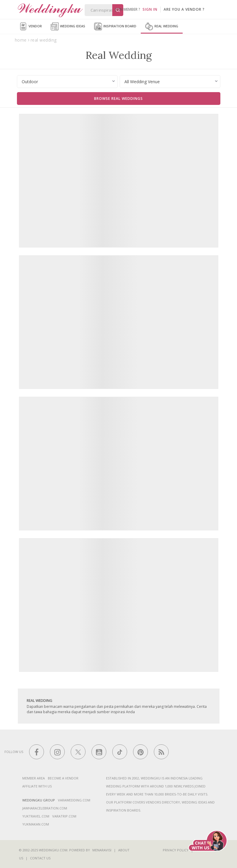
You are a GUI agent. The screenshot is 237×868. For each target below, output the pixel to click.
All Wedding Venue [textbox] (142, 82)
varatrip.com (64, 816)
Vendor (31, 26)
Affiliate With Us (37, 786)
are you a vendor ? (184, 9)
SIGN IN (150, 9)
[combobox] (67, 82)
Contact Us (40, 858)
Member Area (34, 778)
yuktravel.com (36, 816)
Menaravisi (102, 850)
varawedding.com (74, 800)
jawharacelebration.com (45, 808)
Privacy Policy (176, 850)
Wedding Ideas (68, 26)
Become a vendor (63, 778)
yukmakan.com (36, 824)
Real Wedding (162, 26)
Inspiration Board (115, 26)
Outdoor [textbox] (30, 82)
